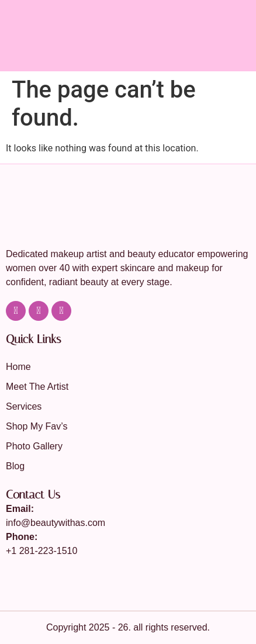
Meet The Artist (37, 387)
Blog (15, 466)
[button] (241, 56)
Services (24, 406)
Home (18, 367)
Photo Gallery (34, 446)
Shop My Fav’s (37, 426)
